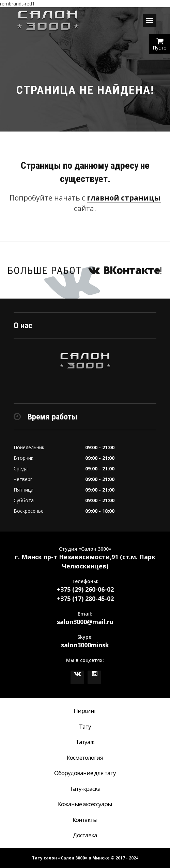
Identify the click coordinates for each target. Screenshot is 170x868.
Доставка (85, 835)
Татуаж (85, 742)
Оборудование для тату (85, 773)
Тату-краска (85, 789)
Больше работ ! (85, 270)
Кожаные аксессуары (85, 804)
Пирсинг (85, 711)
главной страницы (124, 198)
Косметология (85, 757)
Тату (85, 726)
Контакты (85, 820)
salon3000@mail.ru (85, 622)
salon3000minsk (85, 645)
